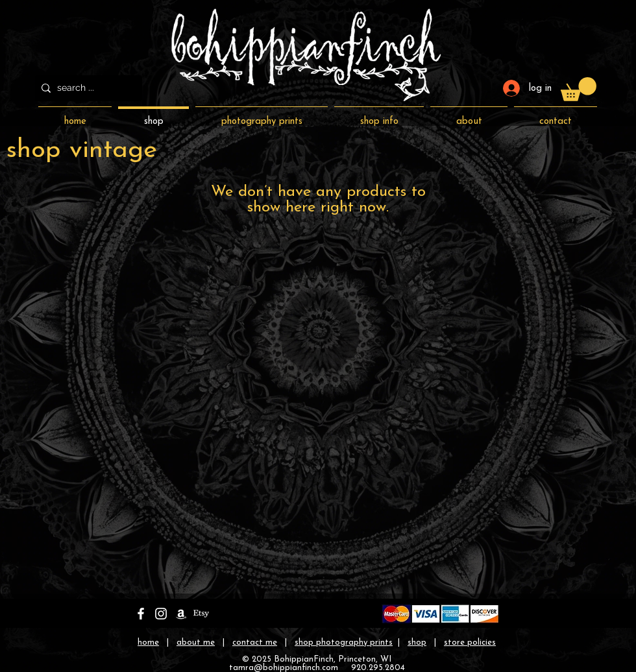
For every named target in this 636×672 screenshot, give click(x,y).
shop (417, 642)
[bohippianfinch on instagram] (161, 614)
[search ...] (86, 88)
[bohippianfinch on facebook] (141, 614)
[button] (579, 89)
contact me (255, 642)
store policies (470, 642)
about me (196, 642)
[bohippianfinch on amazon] (181, 614)
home (148, 642)
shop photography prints (344, 642)
